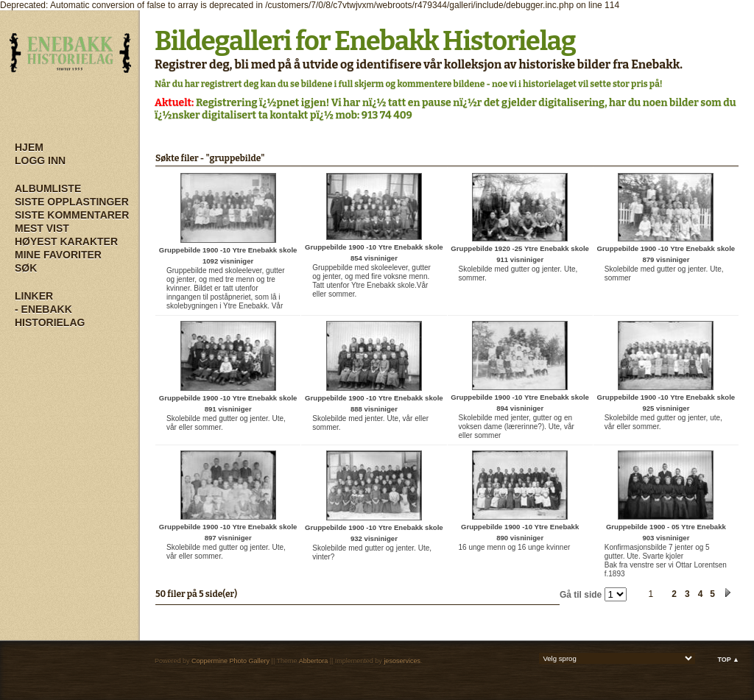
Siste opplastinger (72, 202)
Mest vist (42, 228)
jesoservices (402, 661)
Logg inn (40, 160)
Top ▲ (728, 660)
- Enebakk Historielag (50, 316)
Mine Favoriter (58, 255)
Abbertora (314, 661)
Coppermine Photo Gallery (230, 661)
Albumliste (48, 188)
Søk (26, 268)
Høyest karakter (66, 241)
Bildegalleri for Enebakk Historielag (365, 41)
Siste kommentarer (72, 215)
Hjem (29, 147)
